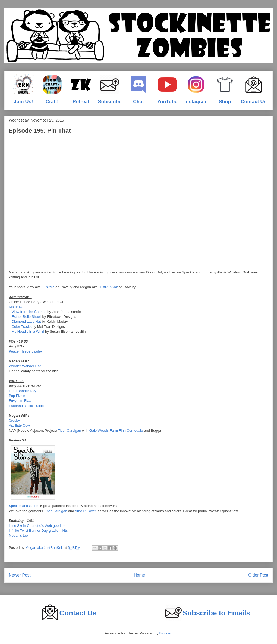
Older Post (258, 575)
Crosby (14, 420)
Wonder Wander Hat (25, 366)
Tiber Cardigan (70, 430)
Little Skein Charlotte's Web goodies (37, 526)
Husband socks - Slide (26, 406)
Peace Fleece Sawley (26, 351)
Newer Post (20, 575)
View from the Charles (29, 312)
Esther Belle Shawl (26, 317)
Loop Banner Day (22, 391)
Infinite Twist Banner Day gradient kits (38, 531)
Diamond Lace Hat (26, 321)
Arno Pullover (85, 511)
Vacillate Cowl (20, 425)
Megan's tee (18, 535)
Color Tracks (22, 327)
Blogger (165, 633)
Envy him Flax (20, 401)
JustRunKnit (108, 287)
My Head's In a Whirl (28, 332)
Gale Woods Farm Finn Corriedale (116, 430)
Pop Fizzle (17, 396)
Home (140, 575)
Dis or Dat (17, 307)
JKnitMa (48, 287)
